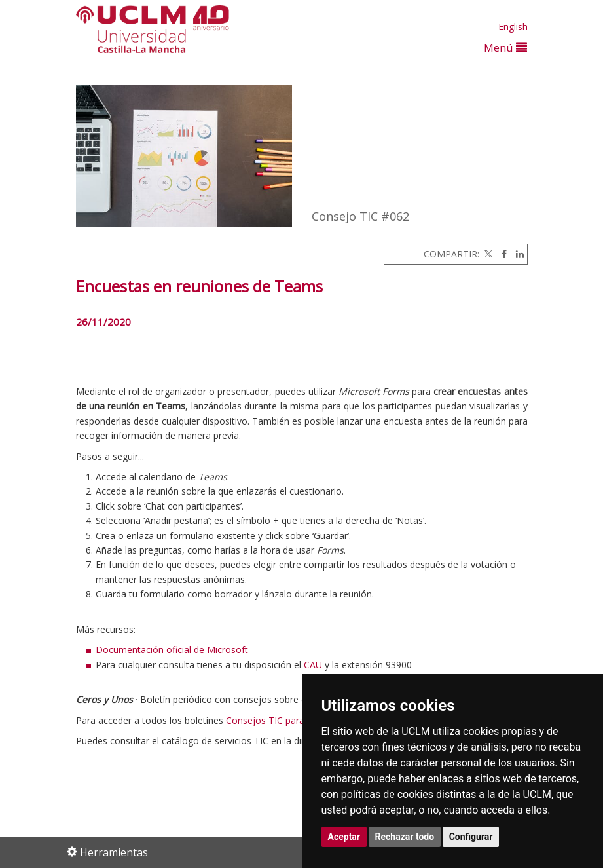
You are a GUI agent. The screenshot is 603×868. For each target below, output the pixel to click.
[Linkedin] (517, 254)
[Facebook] (501, 254)
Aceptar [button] (344, 837)
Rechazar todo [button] (405, 837)
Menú (505, 47)
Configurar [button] (471, 837)
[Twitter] (487, 254)
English (513, 27)
